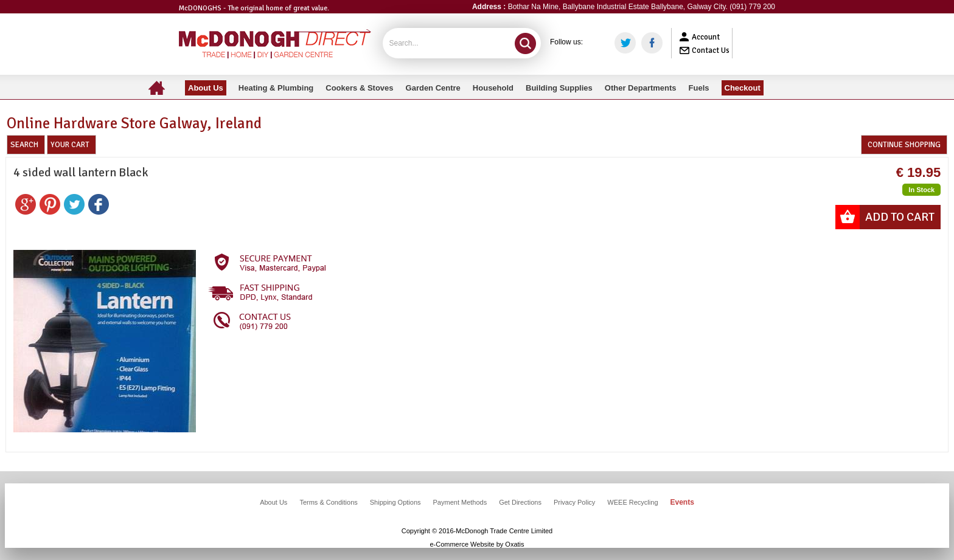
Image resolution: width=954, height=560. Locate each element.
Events (682, 502)
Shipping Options (395, 502)
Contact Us (711, 50)
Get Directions (520, 502)
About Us (273, 502)
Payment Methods (460, 502)
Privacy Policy (574, 502)
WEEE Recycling (632, 502)
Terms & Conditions (328, 502)
